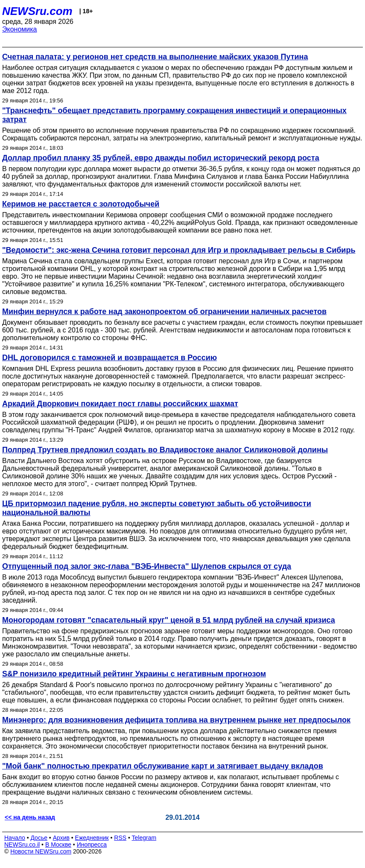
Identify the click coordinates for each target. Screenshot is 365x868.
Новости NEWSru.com (41, 851)
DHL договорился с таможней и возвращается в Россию (109, 358)
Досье (39, 838)
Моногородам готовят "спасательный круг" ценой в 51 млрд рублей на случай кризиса (169, 620)
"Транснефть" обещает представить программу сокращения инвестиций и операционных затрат (174, 115)
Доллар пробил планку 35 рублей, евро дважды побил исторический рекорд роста (161, 158)
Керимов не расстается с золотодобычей (81, 204)
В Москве (58, 845)
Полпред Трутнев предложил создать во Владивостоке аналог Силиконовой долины (165, 450)
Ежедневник (92, 838)
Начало (15, 838)
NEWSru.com (37, 11)
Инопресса (92, 845)
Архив (61, 838)
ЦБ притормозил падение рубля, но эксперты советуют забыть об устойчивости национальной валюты (157, 508)
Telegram (144, 838)
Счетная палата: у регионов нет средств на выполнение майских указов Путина (155, 57)
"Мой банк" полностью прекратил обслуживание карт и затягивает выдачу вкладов (163, 766)
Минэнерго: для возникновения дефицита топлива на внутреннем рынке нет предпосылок (176, 720)
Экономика (20, 29)
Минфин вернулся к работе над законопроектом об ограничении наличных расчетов (164, 312)
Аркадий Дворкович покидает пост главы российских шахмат (120, 404)
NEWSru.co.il (22, 845)
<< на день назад (30, 817)
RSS (120, 838)
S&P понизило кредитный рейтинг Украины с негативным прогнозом (134, 674)
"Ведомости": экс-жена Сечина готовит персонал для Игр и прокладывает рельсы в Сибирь (179, 250)
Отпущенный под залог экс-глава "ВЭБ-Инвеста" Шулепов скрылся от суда (147, 566)
